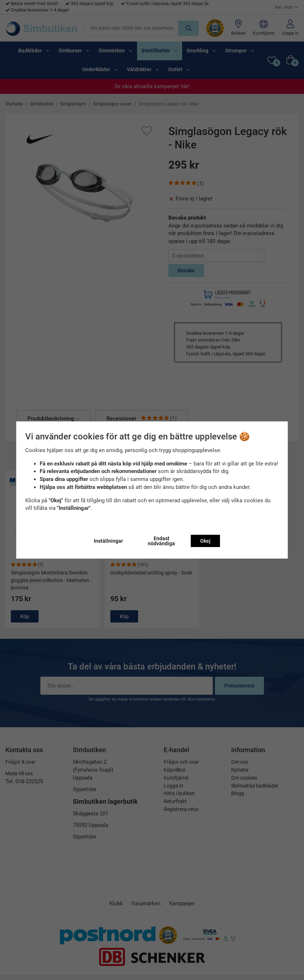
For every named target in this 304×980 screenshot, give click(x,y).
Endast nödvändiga (161, 541)
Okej (205, 541)
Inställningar (108, 541)
